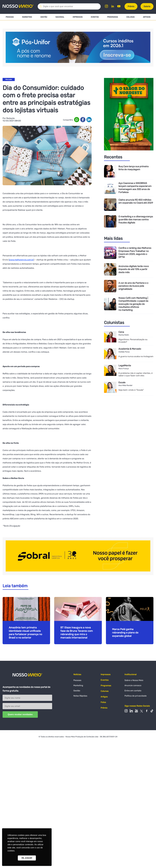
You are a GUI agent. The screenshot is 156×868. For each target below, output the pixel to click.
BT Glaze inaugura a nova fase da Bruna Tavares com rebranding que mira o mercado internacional (77, 632)
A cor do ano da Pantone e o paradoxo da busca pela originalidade (133, 286)
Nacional (60, 17)
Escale (122, 382)
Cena (121, 332)
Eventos (95, 17)
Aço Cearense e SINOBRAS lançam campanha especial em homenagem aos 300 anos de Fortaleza (135, 188)
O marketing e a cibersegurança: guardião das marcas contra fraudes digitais (136, 220)
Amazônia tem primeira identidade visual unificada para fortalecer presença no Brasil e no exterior (25, 632)
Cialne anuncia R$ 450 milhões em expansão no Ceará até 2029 (136, 201)
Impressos (77, 17)
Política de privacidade (136, 696)
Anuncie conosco (133, 685)
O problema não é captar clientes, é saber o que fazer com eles (135, 374)
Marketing (27, 17)
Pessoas (10, 17)
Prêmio (131, 6)
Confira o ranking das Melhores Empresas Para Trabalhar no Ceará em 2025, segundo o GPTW (135, 253)
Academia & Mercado (130, 349)
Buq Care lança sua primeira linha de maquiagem (133, 168)
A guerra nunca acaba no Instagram (136, 356)
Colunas (130, 17)
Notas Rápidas (80, 696)
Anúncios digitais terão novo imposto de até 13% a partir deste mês (134, 269)
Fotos (103, 702)
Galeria (147, 6)
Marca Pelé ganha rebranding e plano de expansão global (125, 632)
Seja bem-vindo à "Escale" (131, 390)
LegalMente (125, 366)
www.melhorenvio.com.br (21, 260)
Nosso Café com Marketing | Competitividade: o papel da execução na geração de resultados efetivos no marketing (133, 304)
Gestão (44, 17)
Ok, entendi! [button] (27, 858)
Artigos (147, 17)
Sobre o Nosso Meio (134, 680)
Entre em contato (133, 691)
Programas (113, 17)
